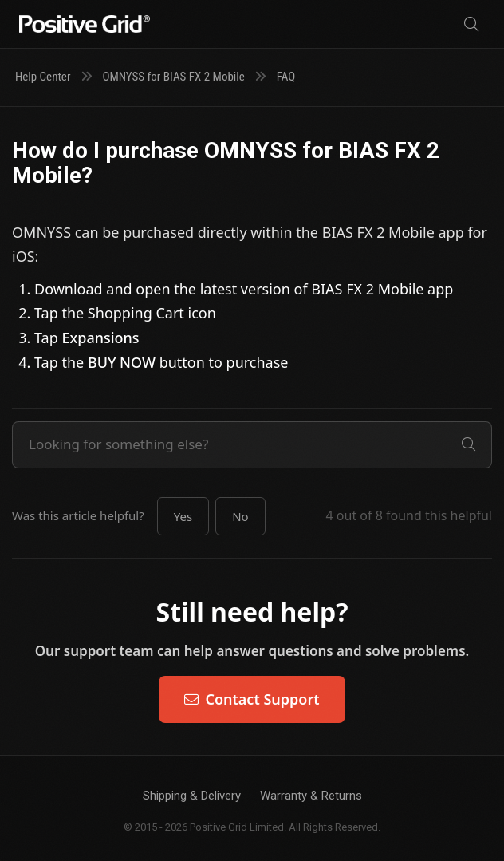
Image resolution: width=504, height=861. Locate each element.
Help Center (43, 77)
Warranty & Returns (311, 796)
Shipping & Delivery (192, 796)
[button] (183, 516)
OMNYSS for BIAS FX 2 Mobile (173, 77)
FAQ (286, 77)
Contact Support (252, 699)
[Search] (471, 24)
